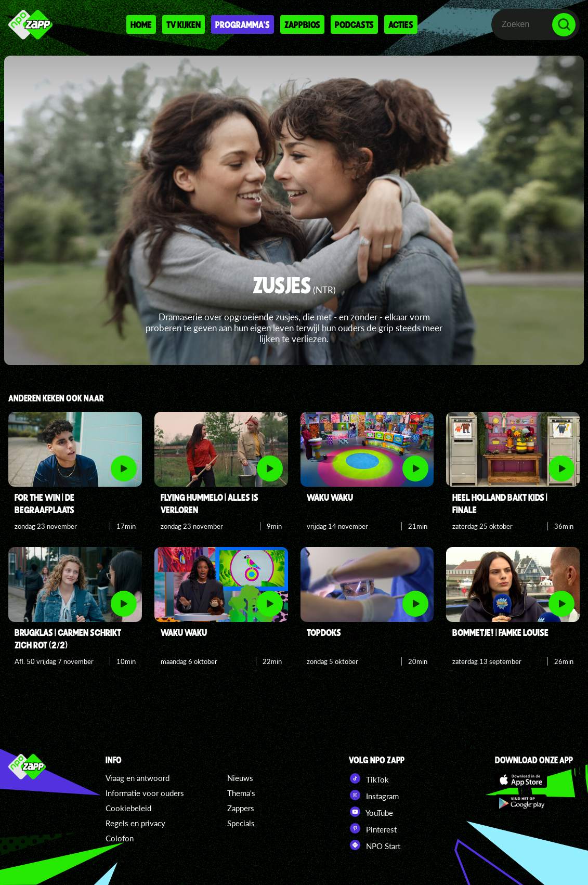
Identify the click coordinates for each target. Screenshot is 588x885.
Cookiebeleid (128, 808)
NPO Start (375, 845)
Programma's (243, 24)
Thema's (241, 793)
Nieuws (240, 778)
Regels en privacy (135, 823)
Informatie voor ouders (145, 793)
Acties (401, 24)
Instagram (374, 795)
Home (141, 24)
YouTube (371, 812)
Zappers (241, 808)
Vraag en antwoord (138, 778)
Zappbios (302, 24)
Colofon (120, 838)
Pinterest (373, 828)
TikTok (369, 778)
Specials (241, 823)
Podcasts (354, 24)
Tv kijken (184, 24)
